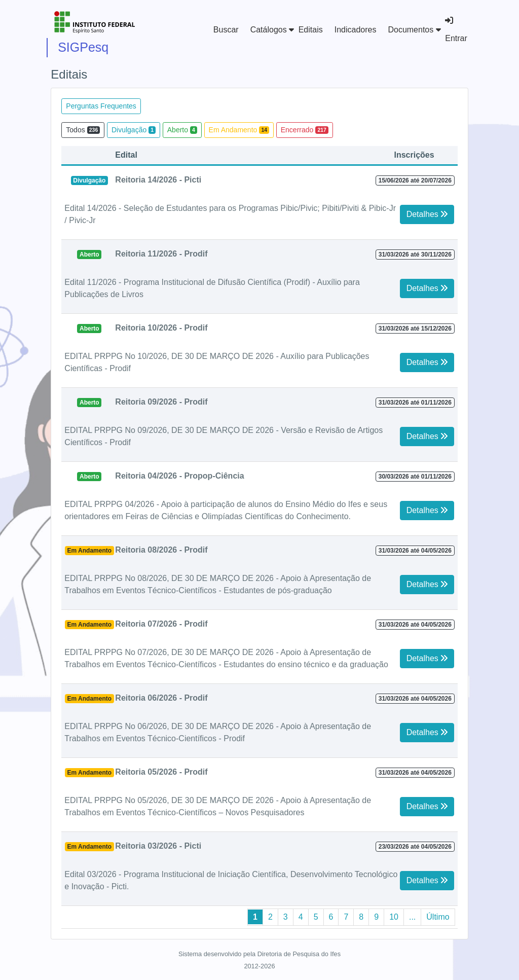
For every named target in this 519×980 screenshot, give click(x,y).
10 (394, 917)
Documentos (414, 30)
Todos (83, 130)
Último (438, 917)
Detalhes (427, 214)
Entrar (456, 29)
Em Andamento (239, 130)
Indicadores (356, 30)
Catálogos (272, 30)
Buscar (226, 30)
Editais (311, 30)
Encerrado (305, 130)
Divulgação (134, 130)
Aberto (182, 130)
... (412, 917)
